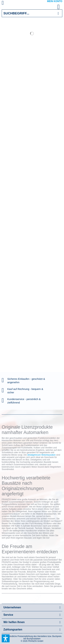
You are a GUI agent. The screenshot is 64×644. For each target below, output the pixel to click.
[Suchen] (58, 13)
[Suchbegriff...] (32, 13)
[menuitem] (7, 3)
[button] (6, 638)
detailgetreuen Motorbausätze (41, 455)
